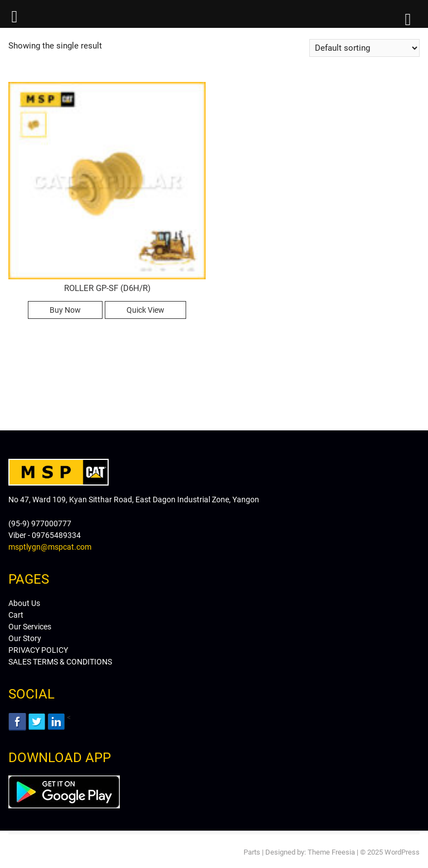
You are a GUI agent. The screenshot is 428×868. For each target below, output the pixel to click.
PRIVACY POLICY (38, 650)
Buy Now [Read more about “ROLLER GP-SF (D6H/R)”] (65, 310)
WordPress (402, 852)
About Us (24, 603)
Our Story (25, 638)
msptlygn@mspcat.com (50, 547)
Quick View (145, 310)
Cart (16, 615)
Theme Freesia (331, 852)
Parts (252, 852)
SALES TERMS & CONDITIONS (60, 662)
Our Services (30, 627)
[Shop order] (364, 48)
